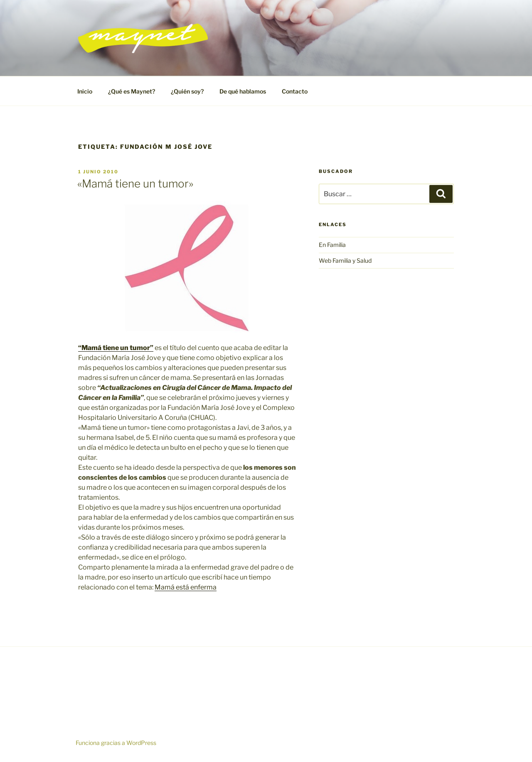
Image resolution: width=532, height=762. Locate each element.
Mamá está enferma (186, 587)
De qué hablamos (243, 91)
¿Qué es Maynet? (132, 91)
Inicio (85, 91)
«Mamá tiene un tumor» (135, 184)
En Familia (332, 245)
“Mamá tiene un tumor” (116, 348)
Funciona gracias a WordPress (116, 743)
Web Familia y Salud (345, 260)
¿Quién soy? (187, 91)
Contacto (295, 91)
